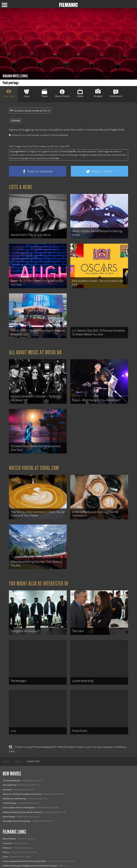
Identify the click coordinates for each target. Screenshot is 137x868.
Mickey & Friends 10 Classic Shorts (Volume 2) (23, 790)
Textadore (7, 862)
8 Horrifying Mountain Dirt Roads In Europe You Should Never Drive (33, 852)
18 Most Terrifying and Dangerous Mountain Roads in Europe (30, 843)
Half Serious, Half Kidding (14, 776)
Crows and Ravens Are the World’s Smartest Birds (24, 839)
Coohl (5, 834)
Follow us (7, 825)
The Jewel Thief (10, 763)
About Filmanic (9, 816)
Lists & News (21, 187)
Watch (5, 848)
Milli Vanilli (7, 767)
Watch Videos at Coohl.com (34, 457)
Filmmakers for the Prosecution (17, 799)
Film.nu (6, 830)
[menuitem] (6, 739)
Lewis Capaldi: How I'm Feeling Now (19, 785)
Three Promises (10, 781)
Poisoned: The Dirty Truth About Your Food (22, 772)
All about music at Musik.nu (35, 346)
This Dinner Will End (12, 758)
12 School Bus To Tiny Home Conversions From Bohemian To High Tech (34, 857)
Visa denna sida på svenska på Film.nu (30, 111)
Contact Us (8, 821)
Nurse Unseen (9, 794)
